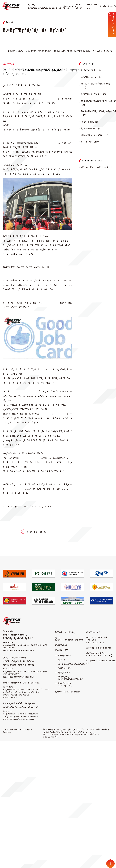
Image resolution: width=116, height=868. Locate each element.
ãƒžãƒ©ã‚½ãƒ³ (65, 672)
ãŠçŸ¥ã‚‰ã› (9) (91, 70)
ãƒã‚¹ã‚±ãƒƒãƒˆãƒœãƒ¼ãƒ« (71, 664)
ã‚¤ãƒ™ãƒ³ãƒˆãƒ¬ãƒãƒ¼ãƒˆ (68, 692)
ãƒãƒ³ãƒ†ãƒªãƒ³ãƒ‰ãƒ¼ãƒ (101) (96, 85)
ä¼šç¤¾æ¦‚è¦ (71, 6)
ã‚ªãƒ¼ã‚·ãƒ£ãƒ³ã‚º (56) (93, 94)
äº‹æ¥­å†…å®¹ (61, 650)
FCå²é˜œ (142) (89, 122)
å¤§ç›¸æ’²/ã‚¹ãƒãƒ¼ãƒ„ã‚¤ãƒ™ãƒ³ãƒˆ (70, 678)
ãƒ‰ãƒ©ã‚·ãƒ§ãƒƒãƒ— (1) (95, 135)
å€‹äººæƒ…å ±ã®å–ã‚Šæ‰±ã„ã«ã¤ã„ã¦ (99, 654)
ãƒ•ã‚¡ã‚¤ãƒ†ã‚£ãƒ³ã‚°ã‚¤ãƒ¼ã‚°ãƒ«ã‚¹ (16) (97, 103)
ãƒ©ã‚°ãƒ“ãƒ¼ (65, 668)
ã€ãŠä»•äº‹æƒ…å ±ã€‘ (17, 471)
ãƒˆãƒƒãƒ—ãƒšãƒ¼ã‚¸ (65, 632)
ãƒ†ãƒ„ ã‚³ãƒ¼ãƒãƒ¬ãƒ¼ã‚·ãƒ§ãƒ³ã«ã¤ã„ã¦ (76, 638)
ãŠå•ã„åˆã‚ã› (96, 643)
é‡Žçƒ (62, 660)
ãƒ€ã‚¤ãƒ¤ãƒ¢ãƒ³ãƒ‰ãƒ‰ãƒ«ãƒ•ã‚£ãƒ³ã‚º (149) (97, 113)
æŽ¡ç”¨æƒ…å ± (93, 632)
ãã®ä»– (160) (90, 142)
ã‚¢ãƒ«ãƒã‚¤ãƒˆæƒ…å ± (97, 637)
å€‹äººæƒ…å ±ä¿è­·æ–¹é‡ (99, 648)
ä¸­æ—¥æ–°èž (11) (91, 128)
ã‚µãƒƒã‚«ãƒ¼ (64, 655)
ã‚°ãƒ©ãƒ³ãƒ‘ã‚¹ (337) (92, 77)
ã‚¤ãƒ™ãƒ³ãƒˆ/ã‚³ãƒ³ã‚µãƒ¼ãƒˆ (66, 684)
